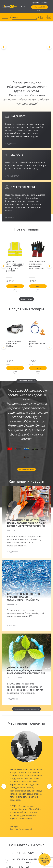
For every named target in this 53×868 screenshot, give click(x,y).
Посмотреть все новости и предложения (26, 703)
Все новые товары (27, 269)
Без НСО (40, 10)
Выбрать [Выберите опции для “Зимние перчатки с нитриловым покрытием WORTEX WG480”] (38, 254)
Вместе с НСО (40, 7)
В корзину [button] (15, 341)
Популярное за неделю (27, 357)
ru (23, 7)
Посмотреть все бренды (27, 459)
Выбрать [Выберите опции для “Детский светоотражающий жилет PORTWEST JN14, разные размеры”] (15, 254)
